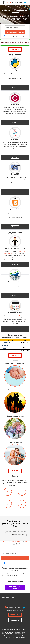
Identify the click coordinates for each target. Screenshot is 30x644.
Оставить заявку (15, 615)
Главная (5, 542)
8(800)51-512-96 (18, 2)
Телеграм (15, 44)
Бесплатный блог (8, 598)
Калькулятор (15, 49)
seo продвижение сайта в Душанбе (17, 285)
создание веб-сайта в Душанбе (16, 316)
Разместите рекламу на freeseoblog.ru (15, 587)
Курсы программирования (16, 542)
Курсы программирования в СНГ (14, 542)
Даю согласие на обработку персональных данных (15, 36)
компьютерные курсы (18, 15)
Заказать (15, 88)
